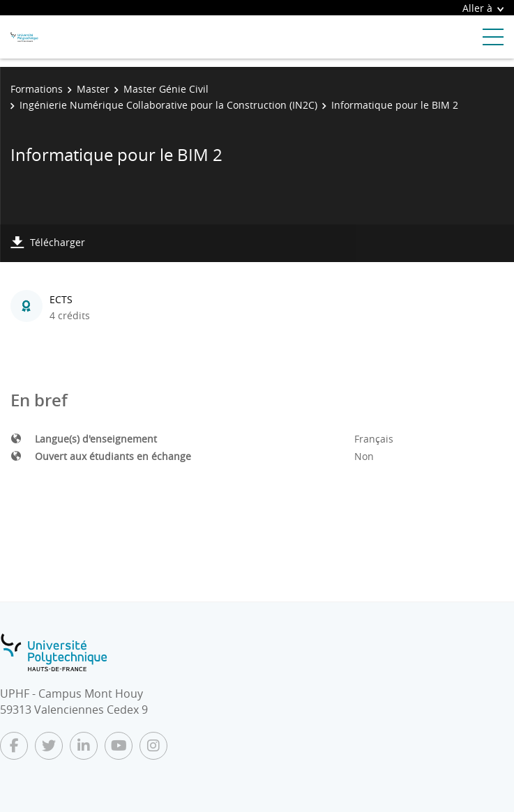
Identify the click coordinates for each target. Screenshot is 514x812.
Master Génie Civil (166, 89)
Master (93, 89)
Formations (37, 89)
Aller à (483, 8)
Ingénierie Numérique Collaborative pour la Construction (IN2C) (168, 105)
